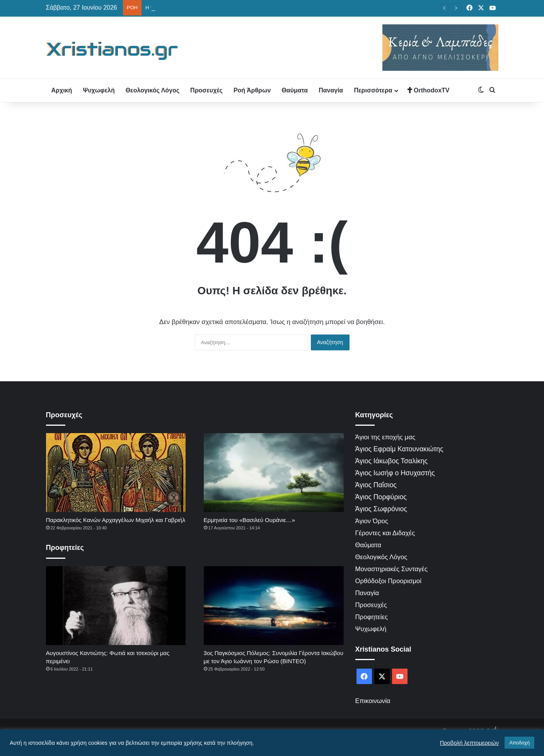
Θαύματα (295, 90)
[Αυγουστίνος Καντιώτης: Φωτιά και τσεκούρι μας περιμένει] (116, 606)
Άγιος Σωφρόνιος (381, 509)
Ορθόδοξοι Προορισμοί (388, 581)
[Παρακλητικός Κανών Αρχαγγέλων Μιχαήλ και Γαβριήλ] (116, 473)
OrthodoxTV (429, 90)
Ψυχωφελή (99, 90)
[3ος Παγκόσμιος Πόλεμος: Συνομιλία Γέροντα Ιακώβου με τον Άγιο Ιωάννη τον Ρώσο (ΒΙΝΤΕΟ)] (274, 606)
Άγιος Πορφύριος (381, 497)
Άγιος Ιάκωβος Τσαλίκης (392, 461)
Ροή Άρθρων (252, 90)
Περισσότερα (373, 90)
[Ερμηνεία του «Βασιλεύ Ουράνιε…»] (274, 473)
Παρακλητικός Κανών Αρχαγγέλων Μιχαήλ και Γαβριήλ (116, 520)
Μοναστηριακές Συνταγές (391, 569)
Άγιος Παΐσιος (376, 485)
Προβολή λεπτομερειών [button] (470, 743)
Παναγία (331, 90)
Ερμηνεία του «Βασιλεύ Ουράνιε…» (249, 520)
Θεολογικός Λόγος (153, 90)
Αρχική (62, 90)
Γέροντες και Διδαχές (385, 533)
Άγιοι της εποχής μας (385, 437)
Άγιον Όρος (372, 521)
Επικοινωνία (373, 701)
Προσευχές (206, 90)
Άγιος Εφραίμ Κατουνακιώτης (399, 449)
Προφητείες (372, 617)
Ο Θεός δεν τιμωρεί (167, 8)
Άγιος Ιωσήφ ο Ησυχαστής (395, 473)
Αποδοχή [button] (519, 743)
